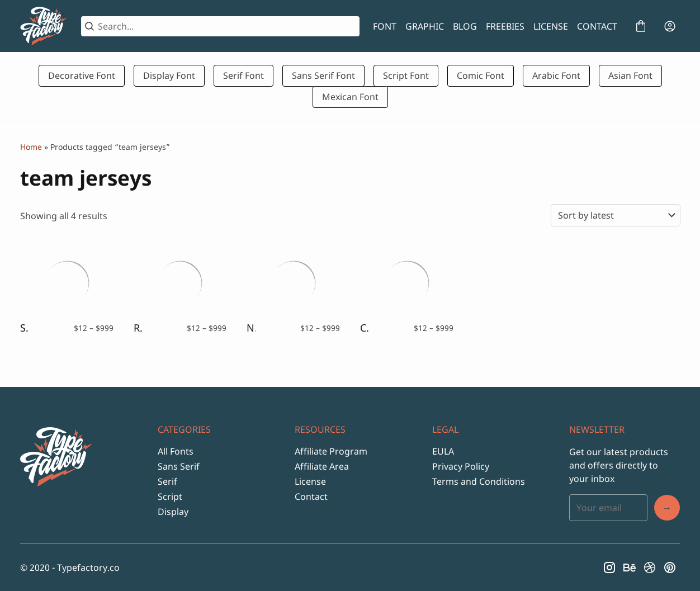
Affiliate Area (322, 466)
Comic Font (481, 75)
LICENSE (551, 26)
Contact (311, 497)
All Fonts (176, 451)
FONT (385, 26)
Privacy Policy (461, 466)
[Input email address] (608, 508)
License (310, 481)
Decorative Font (82, 75)
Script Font (406, 75)
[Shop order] (616, 215)
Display (173, 512)
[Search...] (227, 26)
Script (170, 497)
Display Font (169, 75)
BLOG (465, 26)
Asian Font (630, 75)
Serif (167, 481)
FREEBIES (505, 26)
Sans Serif (179, 466)
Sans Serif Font (323, 75)
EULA (443, 451)
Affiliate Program (331, 451)
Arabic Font (556, 75)
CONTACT (597, 26)
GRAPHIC (425, 26)
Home (31, 147)
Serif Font (243, 75)
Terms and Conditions (479, 481)
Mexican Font (350, 97)
